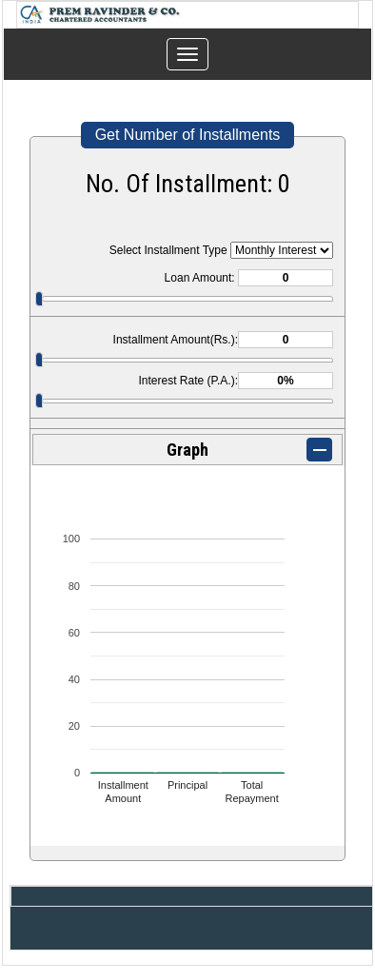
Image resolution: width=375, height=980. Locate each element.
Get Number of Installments (188, 135)
